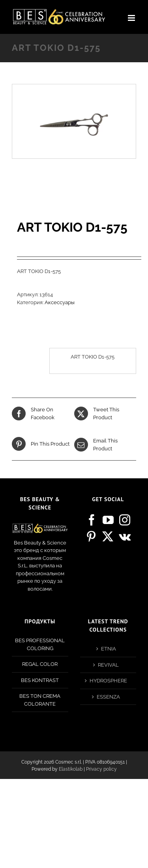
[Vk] (125, 537)
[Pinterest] (91, 537)
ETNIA (109, 649)
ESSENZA (108, 697)
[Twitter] (108, 537)
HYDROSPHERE (108, 681)
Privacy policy (101, 769)
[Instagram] (125, 520)
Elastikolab (71, 769)
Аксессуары (60, 302)
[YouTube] (108, 520)
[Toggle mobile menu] (132, 18)
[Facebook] (92, 520)
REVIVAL (108, 665)
